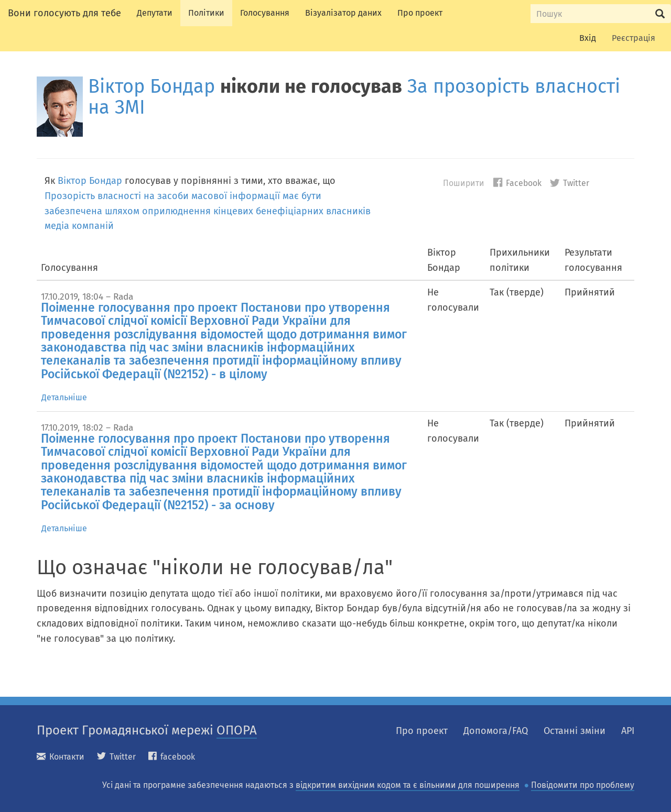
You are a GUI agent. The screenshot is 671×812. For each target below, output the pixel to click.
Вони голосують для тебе (64, 13)
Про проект (420, 13)
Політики (206, 13)
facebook (172, 757)
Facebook (517, 183)
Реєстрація (634, 38)
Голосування (265, 13)
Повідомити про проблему (583, 785)
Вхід (588, 38)
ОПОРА (237, 730)
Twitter (570, 183)
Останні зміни (575, 731)
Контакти (61, 757)
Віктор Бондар (151, 86)
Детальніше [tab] (64, 397)
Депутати (155, 13)
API (628, 731)
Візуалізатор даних (343, 13)
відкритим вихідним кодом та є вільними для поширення (408, 785)
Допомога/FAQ (496, 731)
